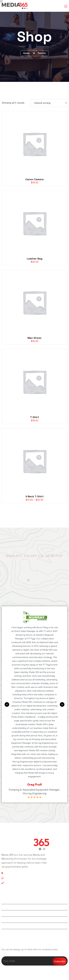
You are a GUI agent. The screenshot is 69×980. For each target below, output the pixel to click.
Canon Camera (34, 179)
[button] (7, 704)
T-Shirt (35, 417)
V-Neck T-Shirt (35, 496)
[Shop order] (49, 103)
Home (27, 53)
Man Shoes (34, 338)
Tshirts (42, 53)
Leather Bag (35, 259)
